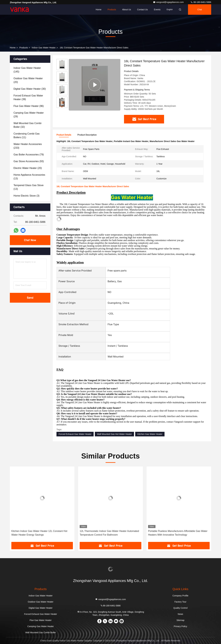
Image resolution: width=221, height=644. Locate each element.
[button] (62, 106)
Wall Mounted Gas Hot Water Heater (114, 434)
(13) (29, 177)
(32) (27, 125)
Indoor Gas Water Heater (44, 48)
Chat (200, 10)
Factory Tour (180, 602)
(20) (28, 80)
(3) (26, 196)
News (180, 614)
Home (98, 10)
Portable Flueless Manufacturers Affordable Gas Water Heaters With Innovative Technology (178, 533)
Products (112, 10)
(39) (28, 97)
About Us (127, 10)
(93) (29, 161)
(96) (29, 106)
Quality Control (180, 608)
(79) (29, 155)
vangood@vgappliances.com (169, 2)
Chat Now (30, 240)
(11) (27, 136)
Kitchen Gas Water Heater (150, 434)
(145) (27, 70)
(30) (30, 89)
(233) (28, 146)
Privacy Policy (180, 626)
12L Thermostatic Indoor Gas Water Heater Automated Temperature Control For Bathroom (109, 533)
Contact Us (142, 10)
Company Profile (180, 596)
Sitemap (180, 620)
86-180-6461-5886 (201, 2)
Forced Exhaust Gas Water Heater (75, 434)
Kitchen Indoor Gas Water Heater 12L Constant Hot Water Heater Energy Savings (39, 533)
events (157, 10)
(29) (29, 115)
